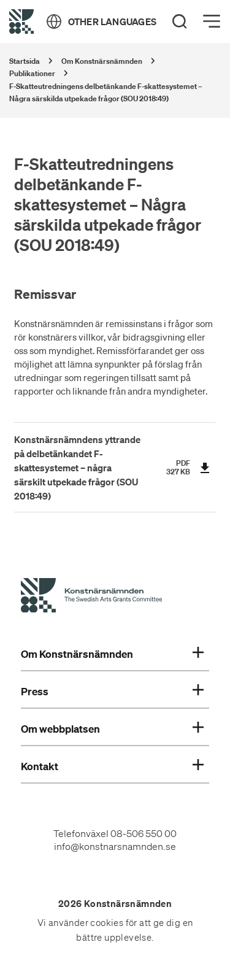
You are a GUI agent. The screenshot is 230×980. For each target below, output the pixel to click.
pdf (183, 463)
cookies (107, 923)
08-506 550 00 (144, 833)
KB (185, 472)
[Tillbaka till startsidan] (21, 21)
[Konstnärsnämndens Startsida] (91, 597)
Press (112, 692)
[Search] (180, 21)
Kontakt (112, 766)
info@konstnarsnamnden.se (115, 846)
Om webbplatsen (112, 729)
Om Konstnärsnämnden (112, 654)
